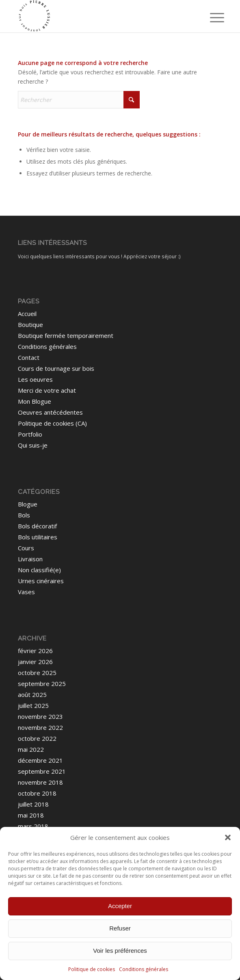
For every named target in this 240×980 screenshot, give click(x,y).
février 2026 (35, 651)
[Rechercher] (79, 100)
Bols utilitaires (38, 537)
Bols (24, 515)
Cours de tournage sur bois (56, 368)
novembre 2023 (40, 716)
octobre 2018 (37, 793)
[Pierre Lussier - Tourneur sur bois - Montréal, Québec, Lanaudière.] (99, 16)
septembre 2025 (42, 684)
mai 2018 (31, 815)
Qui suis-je (33, 445)
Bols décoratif (37, 526)
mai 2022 (31, 749)
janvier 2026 (35, 662)
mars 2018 (33, 826)
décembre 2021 (40, 760)
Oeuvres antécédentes (50, 412)
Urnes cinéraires (41, 581)
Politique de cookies (92, 969)
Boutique (30, 325)
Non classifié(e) (39, 570)
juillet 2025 (33, 705)
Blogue (28, 504)
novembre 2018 (40, 782)
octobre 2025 (37, 673)
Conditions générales (144, 969)
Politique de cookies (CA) (52, 423)
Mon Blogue (35, 401)
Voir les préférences (120, 951)
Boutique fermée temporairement (66, 335)
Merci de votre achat (47, 390)
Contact (29, 357)
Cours (26, 548)
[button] (228, 837)
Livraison (30, 559)
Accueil (27, 314)
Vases (26, 592)
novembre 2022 (40, 727)
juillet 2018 (33, 804)
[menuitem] (211, 17)
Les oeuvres (35, 379)
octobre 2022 (37, 738)
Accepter (120, 906)
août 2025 (32, 694)
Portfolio (30, 434)
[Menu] (211, 17)
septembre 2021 (42, 771)
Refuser (120, 928)
